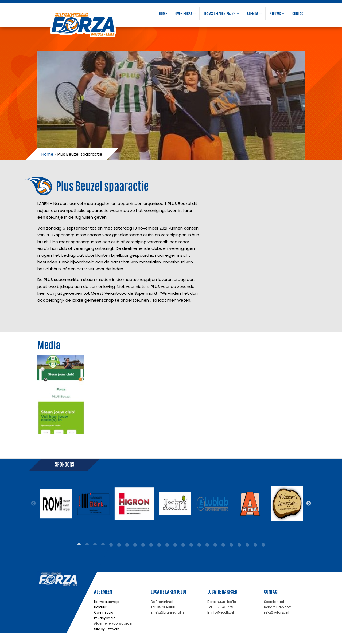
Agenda (254, 13)
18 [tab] (215, 545)
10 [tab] (151, 545)
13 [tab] (175, 545)
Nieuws (277, 13)
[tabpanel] (56, 504)
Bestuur (100, 607)
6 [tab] (119, 545)
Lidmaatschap (106, 602)
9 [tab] (143, 545)
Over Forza (185, 13)
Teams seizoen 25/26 (221, 13)
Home (163, 13)
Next (309, 504)
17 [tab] (207, 545)
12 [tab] (167, 545)
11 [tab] (159, 545)
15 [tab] (191, 545)
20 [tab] (231, 545)
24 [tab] (263, 545)
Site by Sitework (106, 629)
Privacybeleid (105, 618)
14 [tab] (183, 545)
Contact (298, 13)
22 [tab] (247, 545)
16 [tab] (199, 545)
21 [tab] (239, 545)
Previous (33, 504)
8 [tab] (135, 545)
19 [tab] (223, 545)
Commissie (104, 612)
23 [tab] (255, 545)
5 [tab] (111, 545)
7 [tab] (127, 545)
